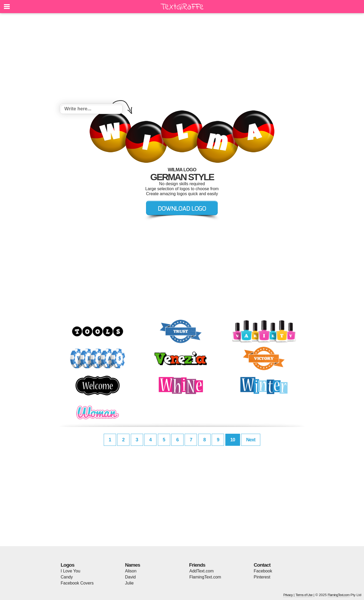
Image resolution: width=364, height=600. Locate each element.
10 (233, 440)
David (130, 577)
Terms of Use (304, 595)
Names (132, 565)
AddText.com (201, 571)
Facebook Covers (77, 583)
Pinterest (262, 577)
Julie (129, 583)
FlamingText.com (205, 577)
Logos (67, 565)
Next (251, 440)
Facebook (263, 571)
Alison (131, 571)
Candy (67, 577)
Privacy (288, 595)
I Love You (71, 571)
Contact (262, 565)
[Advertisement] (182, 59)
